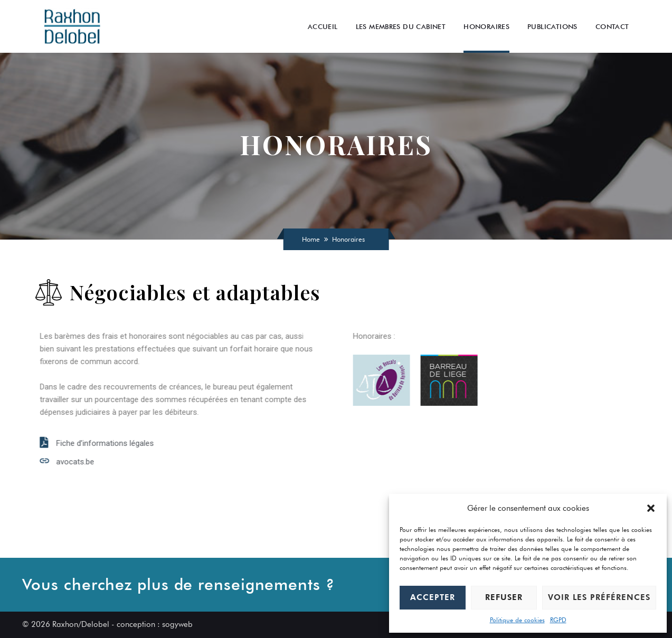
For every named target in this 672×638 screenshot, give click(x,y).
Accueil (323, 26)
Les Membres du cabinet (401, 26)
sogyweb (177, 624)
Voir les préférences (599, 597)
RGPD (558, 620)
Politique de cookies (517, 620)
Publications (552, 26)
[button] (651, 508)
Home (311, 239)
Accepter (432, 597)
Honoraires (486, 26)
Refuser (504, 597)
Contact (612, 26)
